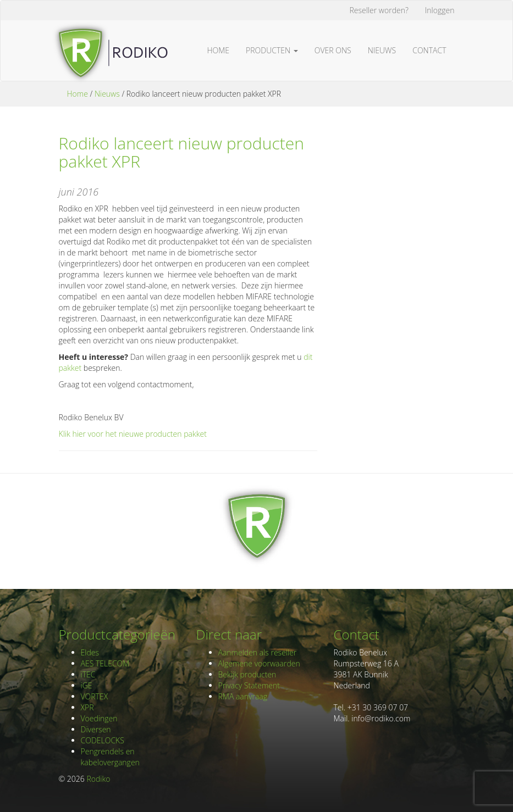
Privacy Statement (249, 685)
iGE (87, 685)
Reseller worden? (379, 10)
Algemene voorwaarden (259, 663)
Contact (429, 50)
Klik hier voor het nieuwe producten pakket (133, 434)
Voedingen (99, 718)
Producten (272, 50)
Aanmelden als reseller (258, 652)
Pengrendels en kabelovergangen (110, 757)
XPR (87, 707)
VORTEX (95, 696)
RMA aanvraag (243, 696)
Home (219, 50)
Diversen (96, 729)
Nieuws (382, 50)
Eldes (90, 652)
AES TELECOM (105, 663)
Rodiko (98, 779)
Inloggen (440, 10)
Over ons (333, 50)
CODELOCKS (103, 740)
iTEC (88, 674)
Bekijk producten (247, 674)
